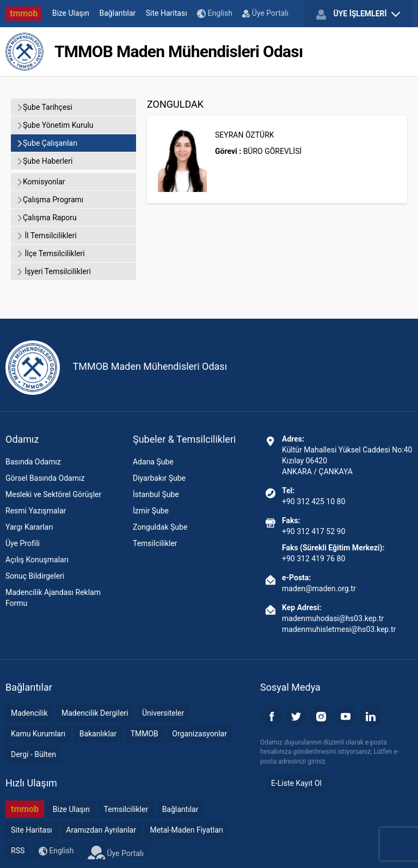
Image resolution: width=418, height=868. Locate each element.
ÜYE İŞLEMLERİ (358, 14)
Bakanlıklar (98, 734)
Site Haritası (167, 13)
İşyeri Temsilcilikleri (54, 271)
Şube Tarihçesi (44, 107)
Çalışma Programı (50, 200)
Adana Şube (153, 462)
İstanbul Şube (156, 494)
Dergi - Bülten (33, 754)
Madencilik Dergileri (95, 713)
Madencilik (29, 713)
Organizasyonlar (199, 734)
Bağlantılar (118, 13)
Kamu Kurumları (38, 734)
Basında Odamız (33, 462)
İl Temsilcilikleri (47, 235)
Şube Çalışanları (47, 143)
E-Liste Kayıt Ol (296, 783)
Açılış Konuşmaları (37, 560)
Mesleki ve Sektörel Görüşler (53, 494)
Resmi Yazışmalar (36, 511)
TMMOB (145, 734)
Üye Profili (23, 543)
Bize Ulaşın (71, 13)
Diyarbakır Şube (159, 478)
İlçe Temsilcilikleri (51, 253)
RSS (18, 851)
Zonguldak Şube (160, 527)
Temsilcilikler (155, 543)
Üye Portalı (265, 13)
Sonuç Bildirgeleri (35, 576)
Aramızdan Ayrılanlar (101, 830)
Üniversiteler (163, 713)
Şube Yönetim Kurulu (55, 125)
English (215, 13)
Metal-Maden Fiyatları (186, 830)
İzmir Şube (151, 511)
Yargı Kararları (29, 527)
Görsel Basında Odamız (45, 478)
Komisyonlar (41, 182)
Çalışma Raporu (47, 218)
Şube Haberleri (44, 161)
